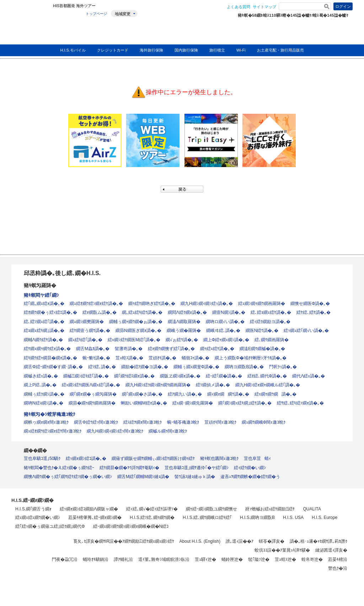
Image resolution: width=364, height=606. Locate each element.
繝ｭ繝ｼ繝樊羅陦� (87, 322)
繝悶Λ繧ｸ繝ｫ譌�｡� (187, 312)
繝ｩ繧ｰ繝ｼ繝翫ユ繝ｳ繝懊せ (212, 509)
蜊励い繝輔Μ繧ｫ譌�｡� (144, 403)
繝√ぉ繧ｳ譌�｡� (182, 340)
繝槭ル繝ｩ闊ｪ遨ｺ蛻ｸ (168, 431)
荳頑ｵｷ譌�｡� (162, 358)
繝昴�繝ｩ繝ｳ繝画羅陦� (92, 403)
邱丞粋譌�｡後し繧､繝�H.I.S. (62, 273)
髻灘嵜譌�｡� (129, 349)
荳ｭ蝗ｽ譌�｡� (129, 358)
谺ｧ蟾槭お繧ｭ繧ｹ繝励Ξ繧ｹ (270, 509)
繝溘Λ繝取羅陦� (184, 322)
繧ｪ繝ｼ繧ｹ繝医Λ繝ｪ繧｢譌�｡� (91, 385)
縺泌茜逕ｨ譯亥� (331, 550)
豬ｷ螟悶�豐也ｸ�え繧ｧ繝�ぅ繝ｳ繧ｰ (59, 468)
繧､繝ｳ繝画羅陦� (272, 340)
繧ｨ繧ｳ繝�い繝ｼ (250, 468)
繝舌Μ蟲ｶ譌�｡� (93, 349)
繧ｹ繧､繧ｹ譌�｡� (314, 312)
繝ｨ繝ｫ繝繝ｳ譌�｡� (228, 394)
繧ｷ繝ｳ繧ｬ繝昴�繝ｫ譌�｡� (50, 358)
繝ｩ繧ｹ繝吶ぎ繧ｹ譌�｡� (152, 304)
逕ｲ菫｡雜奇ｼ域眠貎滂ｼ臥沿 (164, 559)
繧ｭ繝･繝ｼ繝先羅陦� (193, 403)
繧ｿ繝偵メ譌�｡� (213, 385)
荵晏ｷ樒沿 (338, 559)
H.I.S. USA (293, 517)
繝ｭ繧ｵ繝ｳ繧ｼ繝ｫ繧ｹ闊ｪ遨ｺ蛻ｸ (53, 431)
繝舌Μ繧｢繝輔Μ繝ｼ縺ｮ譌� (143, 477)
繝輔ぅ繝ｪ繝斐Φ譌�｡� (197, 367)
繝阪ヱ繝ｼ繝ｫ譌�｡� (180, 376)
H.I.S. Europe (325, 517)
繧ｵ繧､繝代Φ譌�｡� (267, 376)
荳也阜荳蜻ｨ (257, 458)
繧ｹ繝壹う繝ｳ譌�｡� (90, 331)
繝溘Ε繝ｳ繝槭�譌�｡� (262, 349)
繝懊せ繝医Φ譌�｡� (310, 304)
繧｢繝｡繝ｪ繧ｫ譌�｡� (44, 304)
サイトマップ (264, 7)
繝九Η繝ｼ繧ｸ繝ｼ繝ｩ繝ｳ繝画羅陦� (158, 385)
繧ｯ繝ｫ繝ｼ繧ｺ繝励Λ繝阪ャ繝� (89, 509)
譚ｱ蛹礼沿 (123, 559)
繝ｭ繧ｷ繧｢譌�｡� (85, 340)
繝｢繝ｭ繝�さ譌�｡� (142, 394)
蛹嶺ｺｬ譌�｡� (196, 358)
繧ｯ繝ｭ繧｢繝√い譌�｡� (306, 331)
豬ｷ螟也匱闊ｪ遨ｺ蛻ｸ (219, 458)
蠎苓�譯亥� (272, 541)
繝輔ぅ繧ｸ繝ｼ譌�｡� (44, 394)
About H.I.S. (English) (200, 541)
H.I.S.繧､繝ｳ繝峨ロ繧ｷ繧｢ (207, 517)
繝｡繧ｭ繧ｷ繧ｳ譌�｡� (142, 312)
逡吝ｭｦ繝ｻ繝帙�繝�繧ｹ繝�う (250, 477)
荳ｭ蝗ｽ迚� (285, 559)
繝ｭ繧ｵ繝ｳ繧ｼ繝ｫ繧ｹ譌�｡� (96, 304)
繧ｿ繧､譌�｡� (102, 367)
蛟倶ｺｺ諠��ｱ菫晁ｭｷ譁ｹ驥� (282, 550)
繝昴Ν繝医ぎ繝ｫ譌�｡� (138, 331)
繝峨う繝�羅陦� (184, 331)
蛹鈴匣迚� (232, 559)
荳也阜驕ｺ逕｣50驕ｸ (42, 458)
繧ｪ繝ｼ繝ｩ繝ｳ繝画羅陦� (262, 304)
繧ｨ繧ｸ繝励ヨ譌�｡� (270, 322)
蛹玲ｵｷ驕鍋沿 (96, 559)
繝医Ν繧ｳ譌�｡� (262, 331)
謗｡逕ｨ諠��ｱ (240, 541)
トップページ (96, 14)
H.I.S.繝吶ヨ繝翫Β (257, 517)
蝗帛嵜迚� (312, 559)
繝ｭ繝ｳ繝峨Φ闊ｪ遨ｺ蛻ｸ (264, 422)
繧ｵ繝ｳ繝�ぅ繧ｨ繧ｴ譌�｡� (50, 312)
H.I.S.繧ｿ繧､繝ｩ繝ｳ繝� (152, 517)
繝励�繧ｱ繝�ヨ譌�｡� (145, 367)
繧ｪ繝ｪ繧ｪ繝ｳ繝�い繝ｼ (38, 517)
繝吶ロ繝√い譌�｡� (225, 322)
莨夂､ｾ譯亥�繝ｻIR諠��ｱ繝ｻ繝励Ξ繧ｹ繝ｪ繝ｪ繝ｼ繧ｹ (124, 541)
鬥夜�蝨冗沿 (65, 559)
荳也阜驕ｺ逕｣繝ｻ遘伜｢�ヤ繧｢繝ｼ (197, 468)
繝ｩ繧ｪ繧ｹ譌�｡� (217, 349)
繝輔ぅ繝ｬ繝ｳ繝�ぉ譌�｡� (136, 322)
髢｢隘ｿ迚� (259, 559)
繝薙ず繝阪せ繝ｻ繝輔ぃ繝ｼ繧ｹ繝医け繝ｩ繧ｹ (153, 458)
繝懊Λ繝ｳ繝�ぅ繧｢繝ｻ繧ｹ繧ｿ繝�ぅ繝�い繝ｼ (68, 477)
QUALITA (312, 509)
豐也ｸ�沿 (338, 568)
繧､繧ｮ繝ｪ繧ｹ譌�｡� (271, 312)
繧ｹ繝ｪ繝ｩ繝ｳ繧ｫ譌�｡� (47, 349)
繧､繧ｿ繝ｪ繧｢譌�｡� (44, 322)
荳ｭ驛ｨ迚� (205, 559)
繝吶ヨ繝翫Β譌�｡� (244, 367)
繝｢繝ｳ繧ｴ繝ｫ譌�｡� (134, 376)
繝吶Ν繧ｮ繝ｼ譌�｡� (44, 403)
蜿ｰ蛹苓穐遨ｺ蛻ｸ (183, 422)
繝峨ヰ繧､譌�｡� (223, 331)
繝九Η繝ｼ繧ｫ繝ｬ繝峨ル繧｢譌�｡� (268, 385)
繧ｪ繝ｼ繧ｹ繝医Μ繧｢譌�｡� (134, 340)
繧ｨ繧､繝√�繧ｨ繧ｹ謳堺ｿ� (152, 509)
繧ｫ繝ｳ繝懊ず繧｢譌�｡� (171, 349)
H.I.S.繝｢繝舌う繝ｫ (33, 509)
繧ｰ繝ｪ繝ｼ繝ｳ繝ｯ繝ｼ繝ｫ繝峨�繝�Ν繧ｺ (131, 526)
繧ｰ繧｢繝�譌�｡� (224, 376)
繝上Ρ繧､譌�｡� (40, 385)
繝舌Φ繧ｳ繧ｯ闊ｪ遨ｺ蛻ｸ (96, 422)
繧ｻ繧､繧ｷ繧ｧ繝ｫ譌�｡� (300, 403)
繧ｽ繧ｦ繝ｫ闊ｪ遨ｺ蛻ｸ (143, 422)
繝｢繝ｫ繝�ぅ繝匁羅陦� (93, 394)
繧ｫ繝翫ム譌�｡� (100, 312)
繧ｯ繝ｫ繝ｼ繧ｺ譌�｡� (86, 458)
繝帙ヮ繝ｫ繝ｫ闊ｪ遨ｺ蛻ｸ (46, 422)
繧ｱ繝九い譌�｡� (185, 394)
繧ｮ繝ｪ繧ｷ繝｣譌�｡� (44, 331)
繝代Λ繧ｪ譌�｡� (309, 376)
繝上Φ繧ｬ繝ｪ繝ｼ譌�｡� (226, 340)
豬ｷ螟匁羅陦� (40, 285)
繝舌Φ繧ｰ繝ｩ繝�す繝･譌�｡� (53, 367)
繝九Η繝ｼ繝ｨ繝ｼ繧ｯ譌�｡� (207, 304)
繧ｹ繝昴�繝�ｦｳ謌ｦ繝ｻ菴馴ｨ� (129, 468)
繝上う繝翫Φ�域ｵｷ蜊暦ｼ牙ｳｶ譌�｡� (251, 358)
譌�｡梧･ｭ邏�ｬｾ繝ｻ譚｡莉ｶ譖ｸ (318, 541)
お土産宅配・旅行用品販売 (280, 50)
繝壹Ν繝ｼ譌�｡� (229, 312)
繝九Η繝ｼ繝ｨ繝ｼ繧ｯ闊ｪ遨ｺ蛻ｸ (115, 431)
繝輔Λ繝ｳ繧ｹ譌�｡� (43, 340)
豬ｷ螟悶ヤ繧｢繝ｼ (41, 295)
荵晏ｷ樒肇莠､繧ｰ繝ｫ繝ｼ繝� (95, 517)
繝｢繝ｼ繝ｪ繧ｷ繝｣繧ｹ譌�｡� (245, 403)
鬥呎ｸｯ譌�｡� (283, 367)
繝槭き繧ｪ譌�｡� (41, 376)
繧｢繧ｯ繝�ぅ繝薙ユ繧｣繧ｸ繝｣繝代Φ (50, 526)
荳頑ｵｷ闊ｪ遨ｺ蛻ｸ (220, 422)
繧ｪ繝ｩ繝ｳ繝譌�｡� (275, 394)
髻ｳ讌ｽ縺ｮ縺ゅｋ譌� (195, 477)
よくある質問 (239, 7)
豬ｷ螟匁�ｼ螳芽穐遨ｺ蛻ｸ (50, 414)
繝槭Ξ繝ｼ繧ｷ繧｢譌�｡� (86, 376)
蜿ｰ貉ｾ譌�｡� (96, 358)
